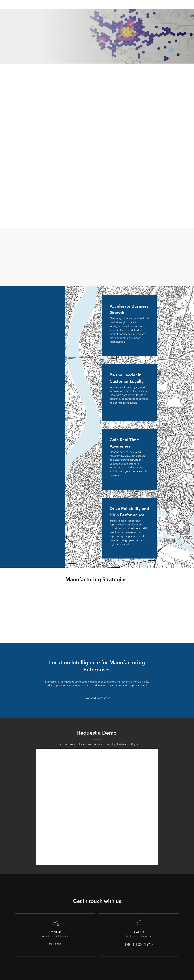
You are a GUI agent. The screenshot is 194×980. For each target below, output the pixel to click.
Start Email (55, 944)
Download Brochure (95, 698)
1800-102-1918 (139, 944)
